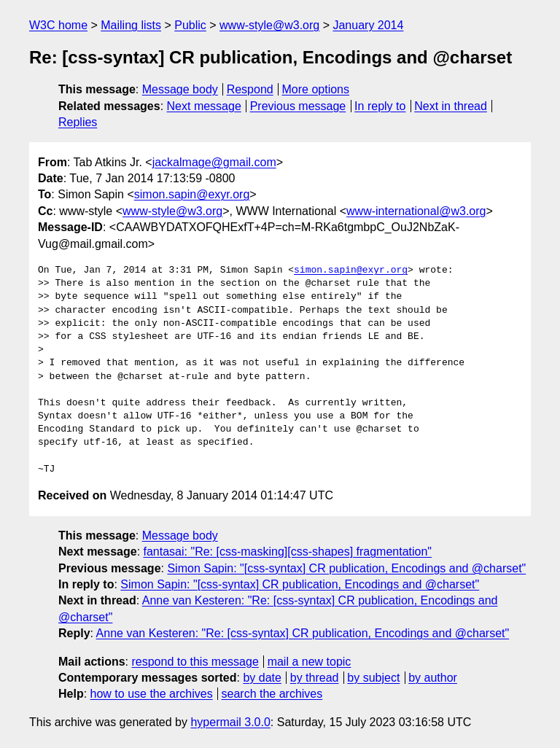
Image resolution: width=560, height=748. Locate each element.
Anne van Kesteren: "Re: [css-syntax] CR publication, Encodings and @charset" (303, 633)
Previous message (298, 106)
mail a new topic (310, 662)
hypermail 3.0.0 (230, 722)
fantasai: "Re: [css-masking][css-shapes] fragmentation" (288, 552)
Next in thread (451, 106)
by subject (373, 678)
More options (316, 89)
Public (190, 25)
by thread (315, 678)
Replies (78, 122)
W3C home (58, 25)
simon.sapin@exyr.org (192, 194)
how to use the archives (152, 694)
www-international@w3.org (416, 211)
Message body (180, 89)
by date (262, 678)
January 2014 (368, 25)
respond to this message (195, 662)
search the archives (272, 694)
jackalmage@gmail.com (214, 162)
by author (433, 678)
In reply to (380, 106)
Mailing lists (131, 25)
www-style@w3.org (269, 25)
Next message (204, 106)
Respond (250, 89)
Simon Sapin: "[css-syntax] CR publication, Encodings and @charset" (346, 568)
